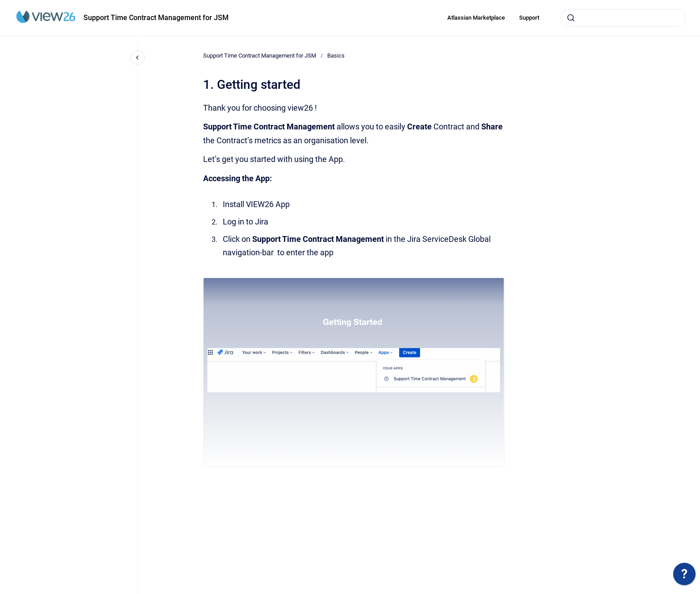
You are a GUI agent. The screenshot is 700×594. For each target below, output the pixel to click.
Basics (336, 56)
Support (529, 18)
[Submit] (571, 18)
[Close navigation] (137, 58)
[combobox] (623, 18)
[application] (684, 576)
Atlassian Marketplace (476, 18)
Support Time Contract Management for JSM (156, 18)
